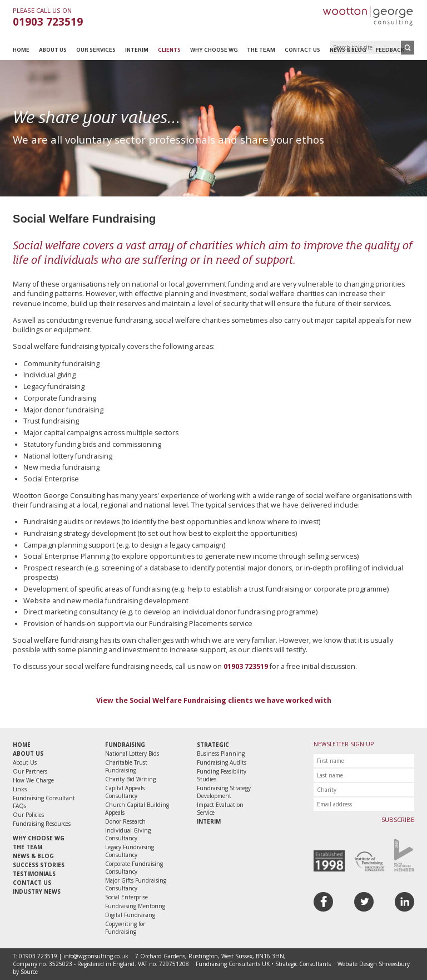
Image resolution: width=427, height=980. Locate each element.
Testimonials (34, 874)
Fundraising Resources (42, 824)
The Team (261, 50)
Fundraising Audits (222, 762)
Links (20, 789)
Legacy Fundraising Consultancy (130, 851)
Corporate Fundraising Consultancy (134, 868)
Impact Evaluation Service (220, 809)
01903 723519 (48, 22)
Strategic (213, 745)
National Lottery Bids (132, 754)
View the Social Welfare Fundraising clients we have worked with (214, 700)
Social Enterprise (126, 897)
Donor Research (125, 821)
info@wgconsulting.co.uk (96, 956)
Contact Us (302, 50)
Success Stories (39, 865)
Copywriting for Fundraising (125, 928)
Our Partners (30, 771)
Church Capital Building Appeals (137, 809)
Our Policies (28, 815)
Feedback (390, 50)
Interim (137, 50)
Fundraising (125, 745)
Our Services (96, 50)
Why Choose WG (214, 50)
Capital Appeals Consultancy (125, 792)
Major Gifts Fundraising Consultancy (136, 884)
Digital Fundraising (130, 915)
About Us (53, 50)
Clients (169, 50)
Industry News (37, 892)
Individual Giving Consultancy (128, 834)
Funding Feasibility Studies (222, 775)
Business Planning (221, 754)
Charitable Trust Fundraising (126, 766)
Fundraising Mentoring (135, 906)
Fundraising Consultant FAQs (44, 802)
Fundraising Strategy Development (224, 792)
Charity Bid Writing (130, 779)
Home (21, 50)
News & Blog (348, 50)
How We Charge (33, 780)
